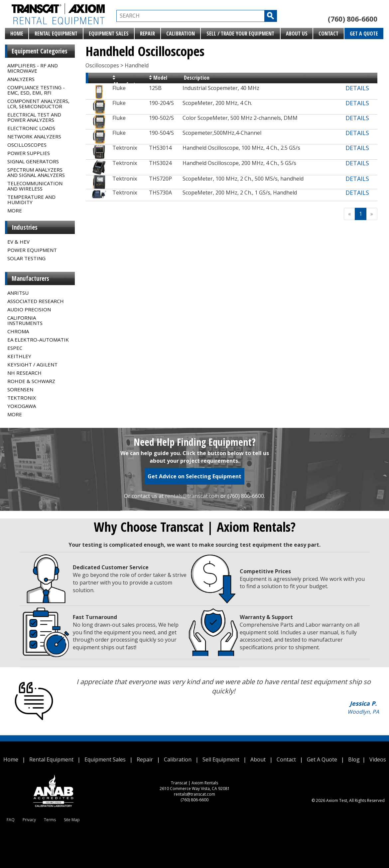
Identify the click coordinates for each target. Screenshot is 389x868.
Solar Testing (26, 258)
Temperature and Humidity (31, 199)
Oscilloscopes (27, 145)
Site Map (72, 820)
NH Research (24, 373)
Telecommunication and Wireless (35, 186)
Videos (378, 759)
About (258, 759)
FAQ (11, 820)
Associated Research (36, 301)
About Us (297, 34)
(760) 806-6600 (353, 19)
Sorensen (20, 389)
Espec (15, 348)
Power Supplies (29, 153)
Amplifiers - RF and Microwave (33, 68)
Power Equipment (32, 250)
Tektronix (22, 398)
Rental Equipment (56, 34)
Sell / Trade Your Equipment (240, 34)
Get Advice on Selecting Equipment (194, 476)
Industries (25, 227)
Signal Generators (33, 161)
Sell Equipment (221, 759)
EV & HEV (18, 242)
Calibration (181, 34)
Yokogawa (22, 406)
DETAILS (357, 88)
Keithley (19, 356)
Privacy (29, 820)
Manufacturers (30, 278)
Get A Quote (364, 34)
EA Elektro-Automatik (38, 340)
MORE (15, 210)
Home (17, 34)
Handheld (137, 65)
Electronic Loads (31, 128)
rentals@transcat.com (192, 496)
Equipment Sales (109, 34)
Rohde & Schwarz (31, 381)
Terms (50, 820)
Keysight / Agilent (32, 364)
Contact (328, 34)
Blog (354, 759)
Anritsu (18, 293)
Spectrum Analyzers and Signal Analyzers (36, 172)
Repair (147, 34)
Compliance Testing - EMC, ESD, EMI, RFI (36, 90)
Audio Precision (29, 309)
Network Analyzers (34, 136)
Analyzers (21, 79)
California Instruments (25, 320)
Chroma (18, 331)
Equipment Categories (40, 51)
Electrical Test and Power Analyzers (34, 117)
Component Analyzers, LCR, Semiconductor (38, 104)
